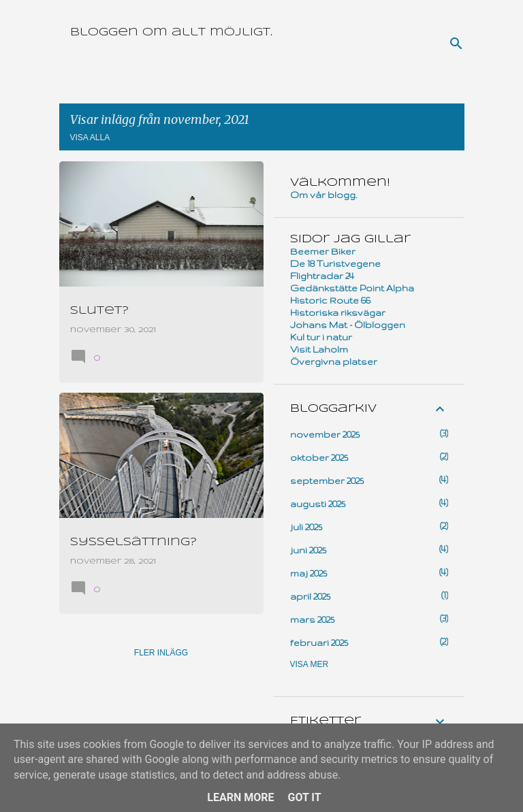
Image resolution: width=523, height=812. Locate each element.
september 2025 (327, 481)
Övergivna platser (334, 361)
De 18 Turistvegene (335, 263)
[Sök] (456, 44)
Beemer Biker (323, 251)
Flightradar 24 (322, 276)
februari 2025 (319, 643)
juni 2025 (308, 550)
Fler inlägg (161, 653)
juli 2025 (306, 527)
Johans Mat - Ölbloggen (348, 325)
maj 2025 (308, 573)
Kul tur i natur (321, 337)
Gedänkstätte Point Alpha (352, 288)
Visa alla (90, 137)
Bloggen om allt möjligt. (171, 32)
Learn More (240, 797)
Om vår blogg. (323, 195)
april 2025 (310, 596)
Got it (304, 797)
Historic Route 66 (330, 300)
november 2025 (325, 434)
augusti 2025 (318, 504)
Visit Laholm (319, 349)
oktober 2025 (319, 457)
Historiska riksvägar (338, 312)
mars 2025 (312, 619)
